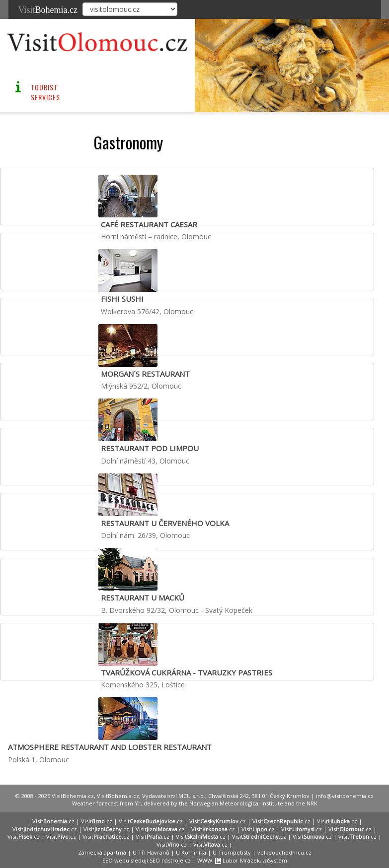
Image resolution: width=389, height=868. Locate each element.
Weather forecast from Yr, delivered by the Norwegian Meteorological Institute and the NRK (195, 803)
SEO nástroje (166, 860)
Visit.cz (53, 821)
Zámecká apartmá (102, 852)
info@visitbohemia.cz (345, 796)
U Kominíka (191, 852)
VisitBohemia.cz (118, 796)
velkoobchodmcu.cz (284, 852)
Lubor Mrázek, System (251, 860)
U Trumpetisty (232, 852)
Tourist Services (45, 92)
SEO (108, 860)
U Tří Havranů (151, 852)
